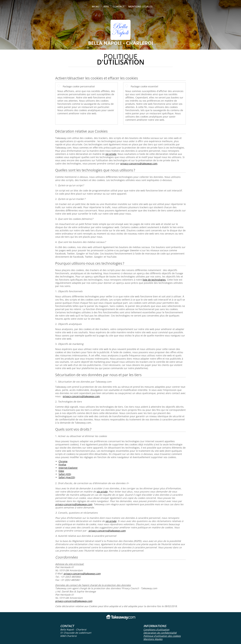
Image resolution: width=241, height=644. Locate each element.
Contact (119, 6)
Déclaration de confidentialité (160, 633)
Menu (96, 6)
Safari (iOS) (65, 474)
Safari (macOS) (67, 477)
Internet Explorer (68, 468)
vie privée (111, 154)
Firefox (62, 465)
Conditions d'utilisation (156, 630)
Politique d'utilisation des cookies (162, 636)
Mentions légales (140, 6)
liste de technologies (154, 280)
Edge (61, 471)
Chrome (63, 461)
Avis (106, 6)
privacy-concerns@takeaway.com (139, 164)
